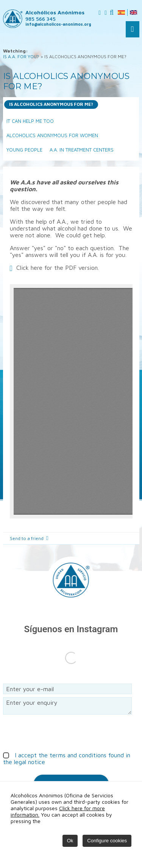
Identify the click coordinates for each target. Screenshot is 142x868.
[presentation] (61, 732)
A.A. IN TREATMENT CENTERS (82, 150)
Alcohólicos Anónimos (55, 15)
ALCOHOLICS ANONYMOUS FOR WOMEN (52, 135)
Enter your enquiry (67, 706)
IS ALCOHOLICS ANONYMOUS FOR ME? (51, 104)
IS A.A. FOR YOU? (21, 56)
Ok (70, 841)
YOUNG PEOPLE (24, 150)
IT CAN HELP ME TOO (30, 121)
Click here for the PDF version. (58, 268)
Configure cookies (107, 841)
